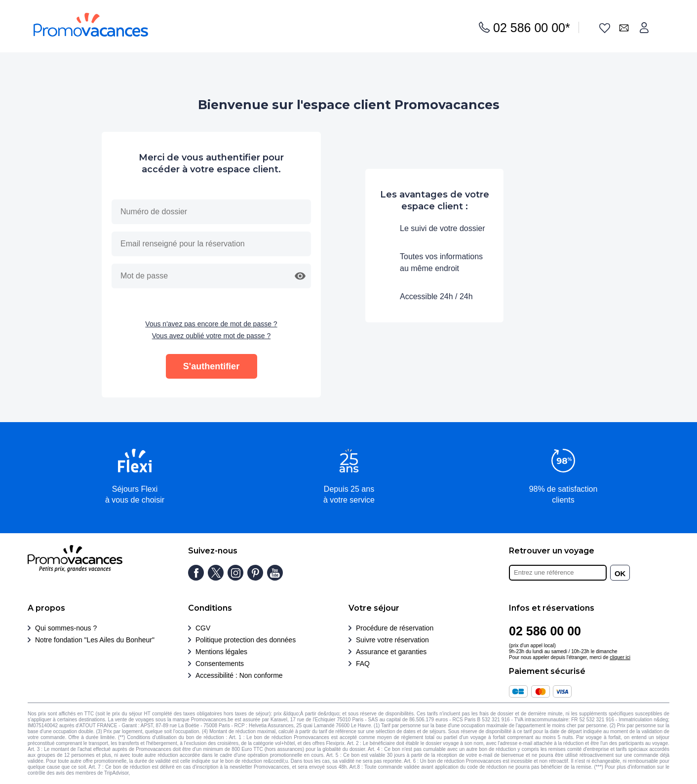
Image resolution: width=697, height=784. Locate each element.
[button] (300, 276)
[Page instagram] (235, 573)
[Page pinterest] (255, 573)
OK (620, 573)
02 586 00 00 (532, 28)
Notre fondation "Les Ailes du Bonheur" (95, 640)
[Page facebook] (196, 573)
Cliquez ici (143, 773)
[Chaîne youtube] (275, 573)
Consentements (220, 664)
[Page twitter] (216, 573)
